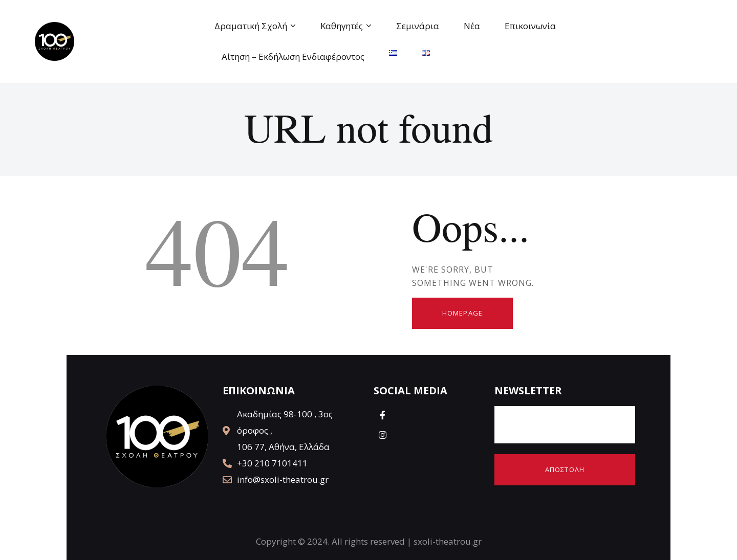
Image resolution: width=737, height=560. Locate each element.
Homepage (463, 313)
